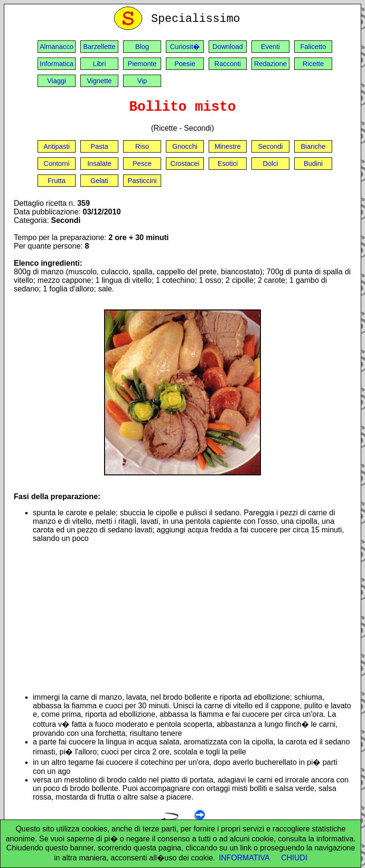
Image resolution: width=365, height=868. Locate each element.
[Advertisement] (192, 618)
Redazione (271, 64)
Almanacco (56, 47)
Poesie (185, 64)
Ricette (313, 64)
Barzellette (99, 47)
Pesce (142, 164)
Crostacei (185, 164)
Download (228, 47)
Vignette (100, 81)
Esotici (228, 164)
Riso (142, 146)
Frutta (57, 181)
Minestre (227, 146)
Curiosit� (185, 47)
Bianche (313, 146)
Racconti (228, 64)
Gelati (99, 181)
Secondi (270, 146)
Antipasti (56, 146)
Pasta (100, 146)
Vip (142, 81)
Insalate (99, 164)
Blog (142, 47)
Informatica (56, 64)
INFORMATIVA (245, 858)
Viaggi (57, 81)
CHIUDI (294, 858)
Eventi (270, 47)
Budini (313, 164)
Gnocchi (185, 146)
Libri (99, 64)
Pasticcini (142, 181)
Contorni (57, 164)
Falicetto (313, 47)
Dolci (270, 164)
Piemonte (142, 64)
